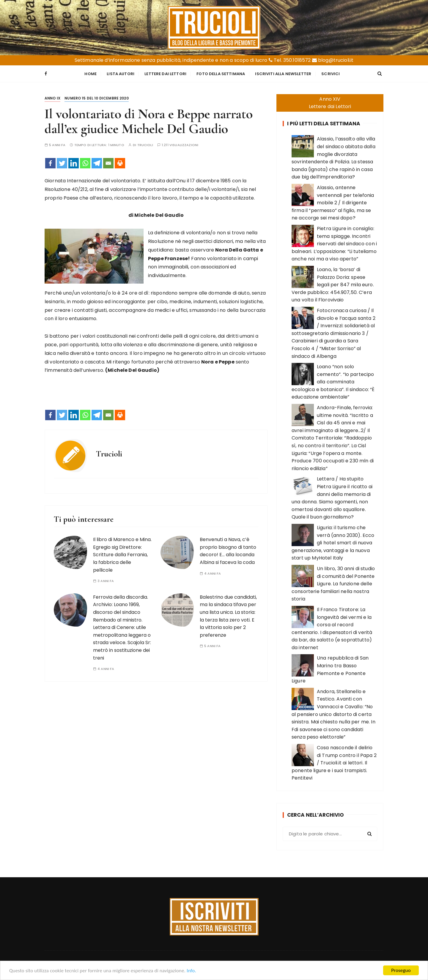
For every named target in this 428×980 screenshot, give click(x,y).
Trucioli (145, 145)
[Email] (108, 163)
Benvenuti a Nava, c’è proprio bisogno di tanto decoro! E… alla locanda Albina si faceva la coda (228, 551)
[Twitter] (62, 163)
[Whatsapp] (85, 163)
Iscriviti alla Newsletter (283, 74)
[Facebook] (50, 163)
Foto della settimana (221, 74)
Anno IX (52, 98)
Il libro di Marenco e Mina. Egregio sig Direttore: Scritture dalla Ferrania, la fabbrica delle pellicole (122, 555)
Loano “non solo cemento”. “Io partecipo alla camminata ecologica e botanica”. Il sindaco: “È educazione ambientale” (333, 382)
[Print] (120, 163)
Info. (191, 971)
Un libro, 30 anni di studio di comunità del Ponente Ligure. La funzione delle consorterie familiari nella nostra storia (333, 584)
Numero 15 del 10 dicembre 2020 (97, 98)
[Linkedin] (74, 163)
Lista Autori (121, 74)
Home (91, 74)
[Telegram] (97, 163)
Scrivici (331, 74)
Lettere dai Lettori (165, 74)
